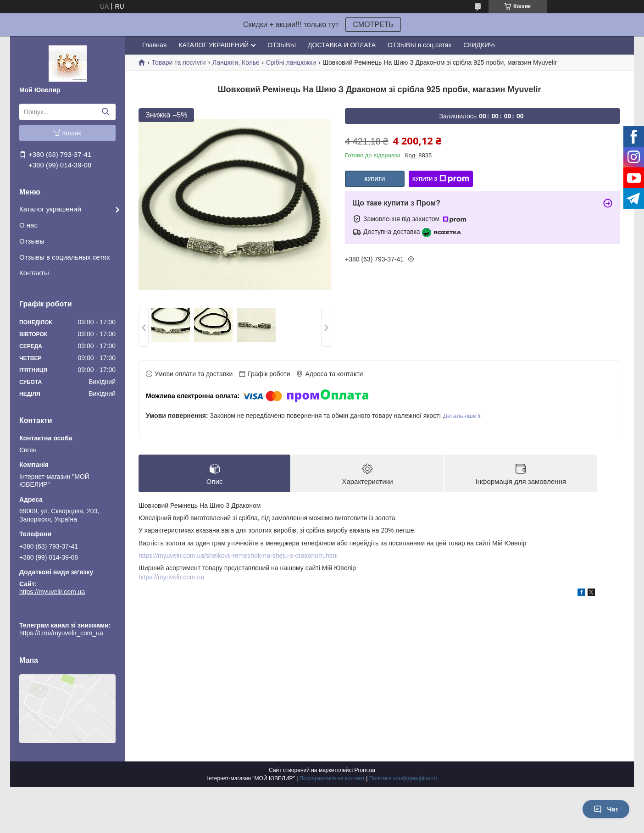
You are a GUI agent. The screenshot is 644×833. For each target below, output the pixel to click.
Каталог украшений (50, 209)
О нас (28, 225)
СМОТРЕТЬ (373, 25)
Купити (375, 179)
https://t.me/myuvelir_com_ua (61, 612)
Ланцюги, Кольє (236, 62)
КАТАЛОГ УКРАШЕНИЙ (214, 45)
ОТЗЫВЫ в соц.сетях (419, 45)
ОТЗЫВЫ (282, 45)
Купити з (441, 179)
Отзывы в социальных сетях (65, 257)
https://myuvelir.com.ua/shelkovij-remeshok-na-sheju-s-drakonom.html (238, 555)
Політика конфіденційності (403, 778)
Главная (154, 45)
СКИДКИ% (479, 45)
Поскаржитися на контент (332, 778)
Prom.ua (365, 770)
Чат (606, 809)
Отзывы (32, 241)
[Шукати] (105, 112)
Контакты (34, 273)
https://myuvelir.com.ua (52, 592)
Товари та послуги (178, 62)
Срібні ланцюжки (291, 62)
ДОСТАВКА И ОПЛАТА (342, 45)
